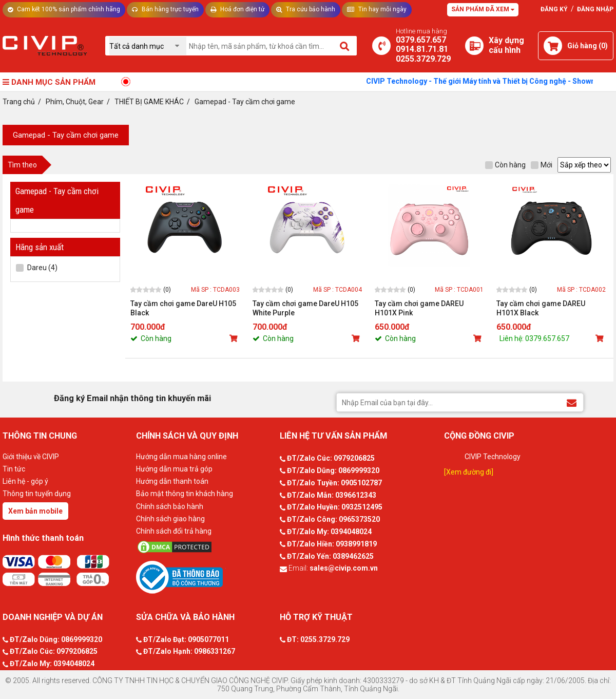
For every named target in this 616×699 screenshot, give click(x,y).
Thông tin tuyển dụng (37, 494)
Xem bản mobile (35, 511)
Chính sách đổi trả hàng (174, 531)
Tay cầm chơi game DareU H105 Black (183, 308)
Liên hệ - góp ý (25, 481)
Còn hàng (505, 165)
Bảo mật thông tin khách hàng (185, 494)
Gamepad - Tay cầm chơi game (66, 135)
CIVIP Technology (493, 457)
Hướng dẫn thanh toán (172, 481)
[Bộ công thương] (205, 577)
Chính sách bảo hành (170, 506)
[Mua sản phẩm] (235, 338)
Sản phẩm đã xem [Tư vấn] (483, 9)
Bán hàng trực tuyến (165, 9)
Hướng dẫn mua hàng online (181, 457)
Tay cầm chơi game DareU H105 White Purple (305, 308)
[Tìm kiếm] (345, 46)
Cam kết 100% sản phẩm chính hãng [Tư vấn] (64, 9)
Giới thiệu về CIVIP (31, 457)
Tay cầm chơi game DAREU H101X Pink (419, 308)
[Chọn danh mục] (148, 46)
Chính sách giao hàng (170, 519)
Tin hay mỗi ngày (377, 9)
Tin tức (14, 469)
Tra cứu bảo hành (306, 9)
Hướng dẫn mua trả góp (174, 469)
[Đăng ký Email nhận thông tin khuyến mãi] (572, 402)
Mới (542, 165)
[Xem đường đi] (469, 472)
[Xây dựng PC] (474, 46)
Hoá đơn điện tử (237, 9)
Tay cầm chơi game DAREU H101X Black (541, 308)
